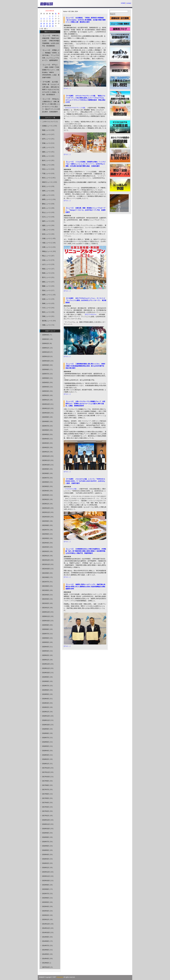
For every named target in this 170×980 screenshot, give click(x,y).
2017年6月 (46, 794)
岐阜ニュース (46, 208)
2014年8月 (46, 941)
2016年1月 (46, 868)
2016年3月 (46, 859)
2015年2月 (46, 915)
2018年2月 (46, 759)
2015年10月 (46, 881)
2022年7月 (46, 530)
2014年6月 (46, 950)
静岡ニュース (46, 199)
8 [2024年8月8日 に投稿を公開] (50, 19)
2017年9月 (46, 781)
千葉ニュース (46, 174)
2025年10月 (46, 361)
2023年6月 (46, 482)
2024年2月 (46, 448)
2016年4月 (46, 855)
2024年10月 (46, 413)
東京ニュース (46, 178)
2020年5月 (46, 642)
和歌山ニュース (47, 251)
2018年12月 (46, 716)
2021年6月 (46, 586)
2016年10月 (46, 829)
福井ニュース (46, 221)
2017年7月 (46, 790)
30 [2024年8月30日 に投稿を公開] (53, 26)
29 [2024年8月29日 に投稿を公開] (50, 26)
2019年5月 (46, 694)
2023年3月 (46, 495)
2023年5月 (46, 486)
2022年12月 (46, 508)
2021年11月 (46, 564)
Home (65, 11)
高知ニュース (46, 290)
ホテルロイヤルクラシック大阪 (75, 108)
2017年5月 (46, 798)
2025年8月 (46, 370)
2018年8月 (46, 733)
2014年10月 (46, 933)
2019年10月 (46, 673)
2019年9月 (46, 677)
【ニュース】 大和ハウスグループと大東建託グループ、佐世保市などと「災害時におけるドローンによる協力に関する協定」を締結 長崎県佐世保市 (85, 404)
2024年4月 (46, 439)
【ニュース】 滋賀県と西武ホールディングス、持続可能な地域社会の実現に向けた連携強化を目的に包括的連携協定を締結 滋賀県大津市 (86, 587)
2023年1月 (46, 504)
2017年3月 (46, 807)
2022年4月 (46, 543)
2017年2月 (46, 811)
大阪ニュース (46, 243)
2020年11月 (46, 616)
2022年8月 (46, 525)
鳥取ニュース (46, 269)
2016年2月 (46, 863)
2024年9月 (46, 417)
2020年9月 (46, 625)
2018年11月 (46, 720)
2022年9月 (46, 521)
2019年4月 (46, 699)
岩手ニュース (46, 139)
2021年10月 (46, 569)
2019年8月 (46, 681)
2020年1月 (46, 660)
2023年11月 (46, 460)
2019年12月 (46, 664)
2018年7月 (46, 738)
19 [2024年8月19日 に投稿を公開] (41, 23)
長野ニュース (46, 191)
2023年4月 (46, 491)
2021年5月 (46, 590)
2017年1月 (46, 816)
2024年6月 (46, 430)
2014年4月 (46, 959)
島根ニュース (46, 273)
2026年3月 (46, 339)
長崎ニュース (46, 303)
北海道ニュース (47, 126)
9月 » (46, 29)
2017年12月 (46, 768)
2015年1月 (46, 920)
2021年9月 (46, 573)
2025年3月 (46, 391)
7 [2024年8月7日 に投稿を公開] (47, 19)
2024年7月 (46, 426)
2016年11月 (46, 824)
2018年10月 (46, 725)
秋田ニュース (46, 134)
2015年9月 (46, 885)
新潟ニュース (46, 186)
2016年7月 (46, 842)
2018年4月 (46, 751)
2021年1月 (46, 608)
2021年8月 (46, 577)
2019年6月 (46, 690)
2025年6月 (46, 378)
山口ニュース (46, 264)
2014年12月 (46, 924)
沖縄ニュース (46, 325)
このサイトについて (49, 122)
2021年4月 (46, 595)
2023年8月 (46, 473)
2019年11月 (46, 668)
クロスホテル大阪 (71, 489)
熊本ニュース (46, 312)
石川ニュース (46, 217)
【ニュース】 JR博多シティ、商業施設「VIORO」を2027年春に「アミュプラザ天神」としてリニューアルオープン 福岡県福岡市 (51, 55)
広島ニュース (46, 260)
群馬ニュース (46, 156)
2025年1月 (46, 400)
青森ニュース (46, 130)
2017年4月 (46, 803)
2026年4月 (46, 335)
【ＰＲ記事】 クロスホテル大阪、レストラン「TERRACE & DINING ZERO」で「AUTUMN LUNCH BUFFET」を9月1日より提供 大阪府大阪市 (85, 481)
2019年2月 (46, 707)
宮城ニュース (46, 143)
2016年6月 (46, 846)
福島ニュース (46, 152)
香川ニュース (46, 277)
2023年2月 (46, 499)
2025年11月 (46, 356)
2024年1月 (46, 452)
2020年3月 (46, 651)
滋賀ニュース (46, 225)
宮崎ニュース (46, 316)
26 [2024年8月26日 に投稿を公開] (41, 26)
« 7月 (41, 29)
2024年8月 (46, 421)
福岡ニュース (46, 295)
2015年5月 (46, 902)
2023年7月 (46, 478)
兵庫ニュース (46, 247)
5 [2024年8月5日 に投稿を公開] (41, 19)
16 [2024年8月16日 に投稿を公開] (53, 21)
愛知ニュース (46, 204)
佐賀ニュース (46, 299)
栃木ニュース (46, 160)
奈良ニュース (46, 234)
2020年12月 (46, 612)
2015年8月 (46, 889)
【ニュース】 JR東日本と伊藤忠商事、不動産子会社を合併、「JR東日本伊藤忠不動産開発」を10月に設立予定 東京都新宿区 (51, 41)
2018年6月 (46, 742)
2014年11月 (46, 928)
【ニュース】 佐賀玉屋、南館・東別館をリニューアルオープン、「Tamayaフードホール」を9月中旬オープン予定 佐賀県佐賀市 (85, 210)
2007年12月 (46, 967)
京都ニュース (46, 238)
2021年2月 (46, 603)
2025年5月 (46, 383)
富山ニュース (46, 212)
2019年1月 (46, 712)
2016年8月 (46, 837)
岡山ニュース (46, 256)
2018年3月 (46, 755)
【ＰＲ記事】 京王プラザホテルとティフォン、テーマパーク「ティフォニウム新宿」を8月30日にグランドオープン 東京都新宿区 (86, 300)
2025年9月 (46, 365)
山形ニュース (46, 147)
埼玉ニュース (46, 169)
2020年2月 (46, 655)
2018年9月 (46, 729)
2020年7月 (46, 634)
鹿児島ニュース (47, 321)
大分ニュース (46, 308)
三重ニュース (46, 230)
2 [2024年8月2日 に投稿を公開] (53, 16)
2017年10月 (46, 777)
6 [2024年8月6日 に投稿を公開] (44, 19)
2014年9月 (46, 937)
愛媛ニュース (46, 286)
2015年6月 (46, 898)
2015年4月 (46, 906)
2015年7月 (46, 894)
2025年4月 (46, 387)
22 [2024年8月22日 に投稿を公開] (50, 23)
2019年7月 (46, 686)
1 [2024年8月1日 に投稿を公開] (50, 16)
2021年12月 (46, 560)
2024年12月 (46, 404)
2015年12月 (46, 872)
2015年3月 (46, 911)
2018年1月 (46, 764)
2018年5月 (46, 746)
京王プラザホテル (91, 314)
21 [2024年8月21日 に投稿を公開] (47, 23)
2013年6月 (46, 963)
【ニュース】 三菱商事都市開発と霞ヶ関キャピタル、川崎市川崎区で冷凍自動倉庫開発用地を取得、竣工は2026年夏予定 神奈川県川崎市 (86, 366)
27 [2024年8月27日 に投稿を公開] (44, 26)
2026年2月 (46, 343)
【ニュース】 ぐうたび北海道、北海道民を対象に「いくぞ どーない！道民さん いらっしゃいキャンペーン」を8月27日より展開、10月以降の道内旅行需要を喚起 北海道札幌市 (86, 164)
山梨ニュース (46, 195)
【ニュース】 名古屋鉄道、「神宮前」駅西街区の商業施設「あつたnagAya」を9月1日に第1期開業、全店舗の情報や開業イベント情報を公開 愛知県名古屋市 (86, 20)
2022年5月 (46, 538)
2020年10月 (46, 621)
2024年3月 (46, 443)
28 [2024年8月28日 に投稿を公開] (47, 26)
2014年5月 (46, 954)
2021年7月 (46, 582)
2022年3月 (46, 547)
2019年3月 (46, 703)
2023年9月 (46, 469)
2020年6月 (46, 638)
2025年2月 (46, 395)
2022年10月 (46, 517)
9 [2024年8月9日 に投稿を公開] (53, 19)
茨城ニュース (46, 165)
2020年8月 (46, 629)
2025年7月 (46, 374)
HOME (123, 3)
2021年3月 (46, 599)
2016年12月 (46, 820)
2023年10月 (46, 465)
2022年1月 (46, 556)
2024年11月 (46, 408)
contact (129, 3)
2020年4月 (46, 647)
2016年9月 (46, 833)
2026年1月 (46, 348)
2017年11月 (46, 772)
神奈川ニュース (47, 182)
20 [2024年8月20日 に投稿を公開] (44, 23)
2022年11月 (46, 512)
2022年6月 (46, 534)
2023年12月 (46, 456)
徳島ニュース (46, 282)
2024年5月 (46, 434)
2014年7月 (46, 946)
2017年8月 (46, 785)
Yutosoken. (60, 977)
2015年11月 (46, 876)
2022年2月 (46, 551)
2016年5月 (46, 850)
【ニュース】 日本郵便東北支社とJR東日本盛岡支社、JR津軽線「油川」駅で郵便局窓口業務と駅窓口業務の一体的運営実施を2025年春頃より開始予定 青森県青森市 (86, 551)
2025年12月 (46, 352)
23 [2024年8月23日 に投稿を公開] (53, 23)
